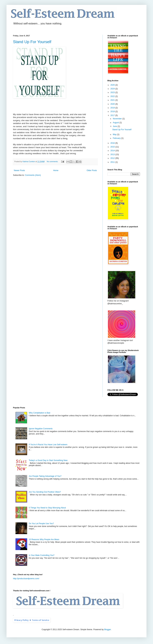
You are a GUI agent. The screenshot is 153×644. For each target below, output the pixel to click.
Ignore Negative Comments (41, 429)
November (118, 119)
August (116, 123)
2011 (113, 162)
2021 (113, 100)
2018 (113, 112)
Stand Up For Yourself (32, 42)
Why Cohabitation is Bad (39, 413)
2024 (113, 89)
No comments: (53, 161)
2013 (113, 154)
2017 (113, 115)
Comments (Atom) (33, 175)
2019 (113, 108)
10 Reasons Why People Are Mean (44, 539)
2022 (113, 96)
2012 (113, 158)
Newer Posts (19, 170)
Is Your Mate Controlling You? (42, 555)
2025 (113, 85)
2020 (113, 104)
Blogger (108, 630)
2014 (113, 151)
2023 (113, 92)
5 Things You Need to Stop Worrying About (47, 508)
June (115, 126)
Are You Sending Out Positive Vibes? (45, 492)
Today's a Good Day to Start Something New (48, 460)
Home (56, 170)
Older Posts (92, 170)
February (117, 138)
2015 (113, 147)
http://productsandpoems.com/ (26, 579)
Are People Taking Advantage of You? (45, 476)
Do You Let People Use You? (41, 524)
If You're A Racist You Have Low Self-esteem (48, 445)
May (115, 134)
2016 (113, 143)
